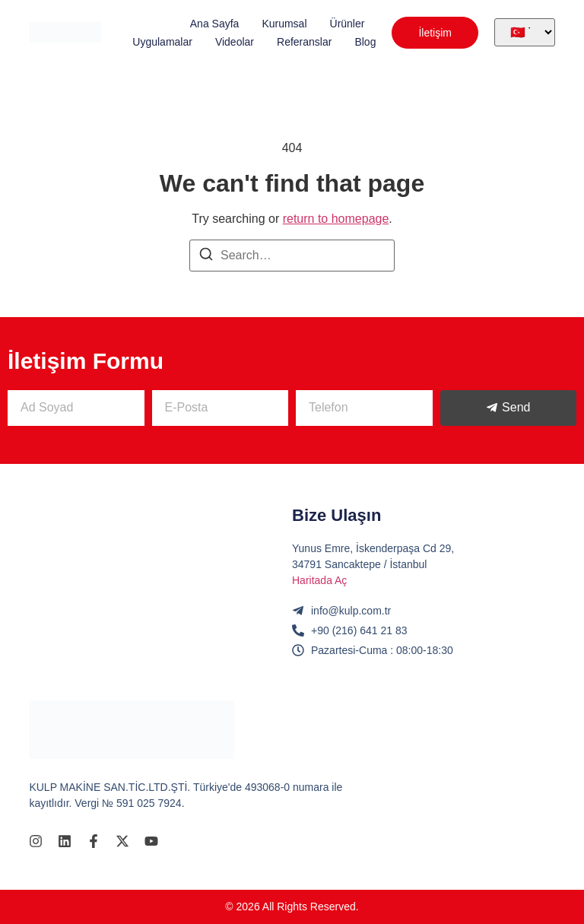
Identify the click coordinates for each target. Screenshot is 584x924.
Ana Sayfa (215, 24)
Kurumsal (284, 24)
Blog (365, 42)
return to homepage (336, 219)
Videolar (235, 42)
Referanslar (304, 42)
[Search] (206, 257)
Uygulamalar (162, 42)
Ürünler (348, 24)
